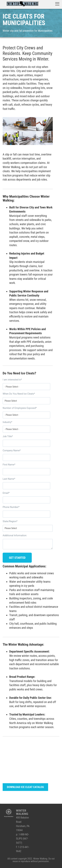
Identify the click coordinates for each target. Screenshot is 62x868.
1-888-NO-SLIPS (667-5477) (22, 839)
